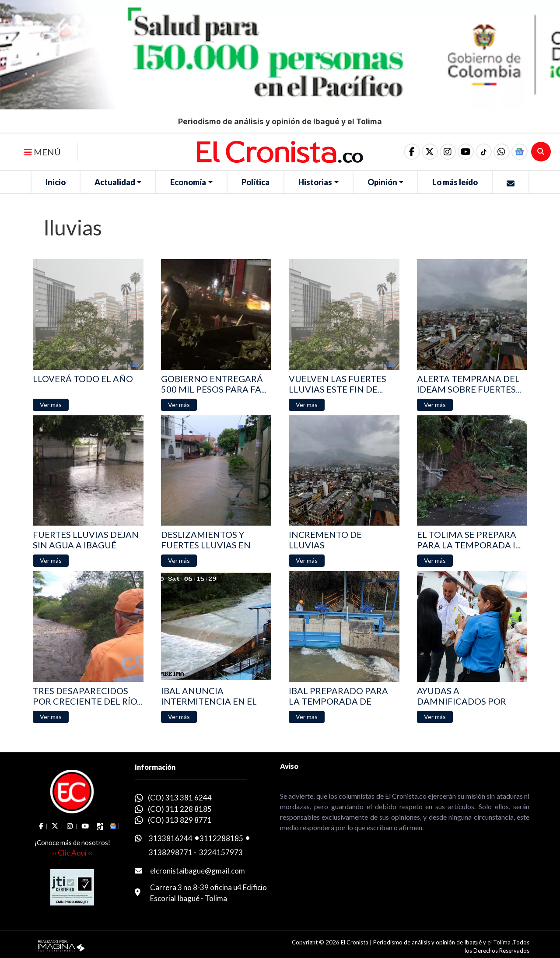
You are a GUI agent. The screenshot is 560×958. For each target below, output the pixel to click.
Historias (315, 182)
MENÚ (42, 152)
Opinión (382, 182)
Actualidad (115, 182)
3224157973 (221, 852)
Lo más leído (455, 182)
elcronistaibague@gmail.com (198, 871)
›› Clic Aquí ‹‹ (72, 853)
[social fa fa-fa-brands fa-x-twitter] (427, 152)
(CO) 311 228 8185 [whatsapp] (180, 809)
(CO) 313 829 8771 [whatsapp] (180, 820)
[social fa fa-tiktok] (483, 152)
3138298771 (171, 852)
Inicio (56, 182)
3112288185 (221, 838)
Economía (188, 182)
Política (255, 182)
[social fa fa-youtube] (464, 152)
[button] (501, 152)
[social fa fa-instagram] (446, 152)
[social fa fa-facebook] (409, 152)
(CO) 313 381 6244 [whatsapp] (180, 798)
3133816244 (171, 838)
